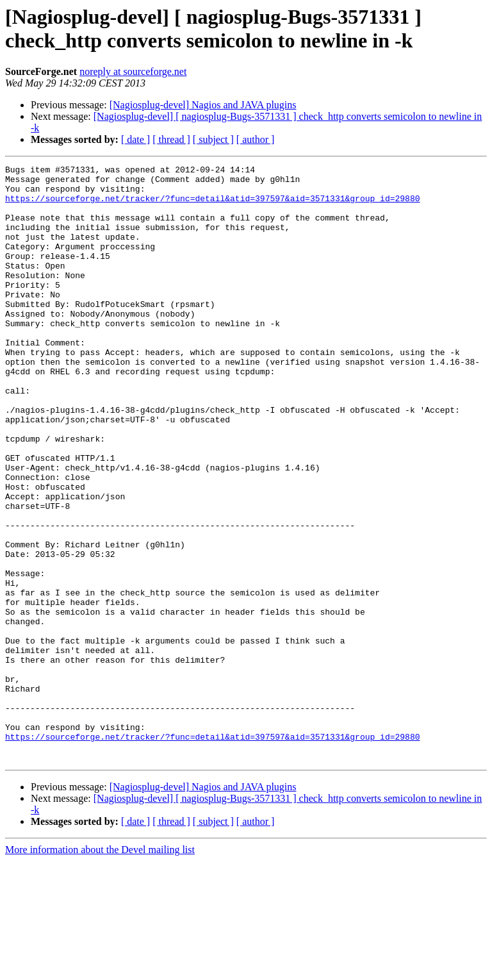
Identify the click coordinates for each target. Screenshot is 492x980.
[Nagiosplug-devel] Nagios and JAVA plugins (203, 105)
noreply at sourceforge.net (133, 71)
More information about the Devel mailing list (100, 969)
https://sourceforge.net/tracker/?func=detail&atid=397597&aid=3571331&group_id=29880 (212, 206)
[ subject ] (213, 139)
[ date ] (135, 139)
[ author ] (256, 139)
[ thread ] (171, 139)
